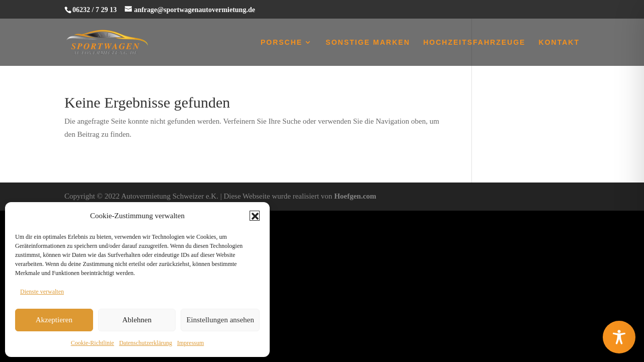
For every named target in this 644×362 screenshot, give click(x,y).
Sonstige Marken (368, 42)
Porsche (281, 42)
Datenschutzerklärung (146, 343)
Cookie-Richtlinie (93, 343)
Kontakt (559, 42)
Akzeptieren (54, 320)
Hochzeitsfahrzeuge (474, 42)
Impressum (190, 343)
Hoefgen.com (355, 196)
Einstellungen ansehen (220, 320)
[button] (255, 216)
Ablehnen (137, 320)
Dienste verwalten (42, 292)
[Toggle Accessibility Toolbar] (619, 337)
